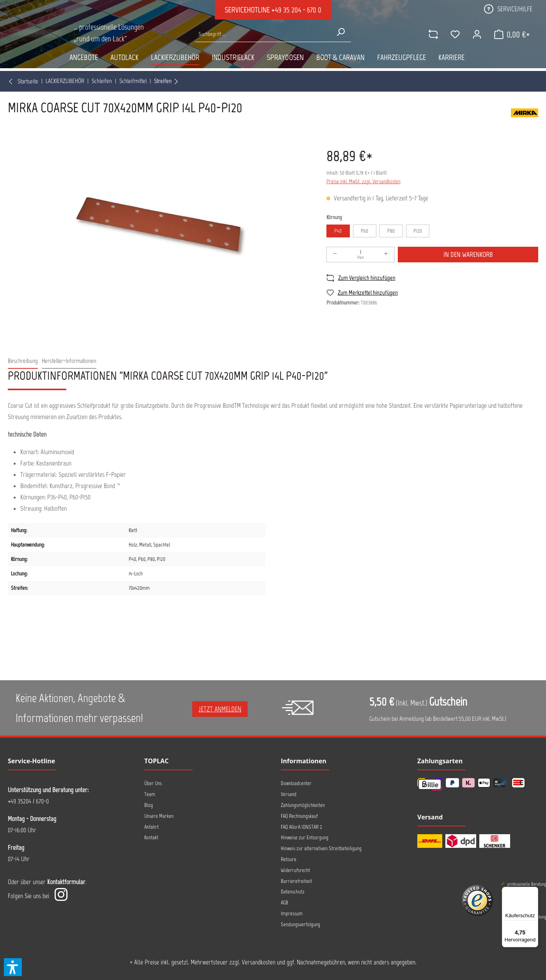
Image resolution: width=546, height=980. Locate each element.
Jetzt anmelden (220, 709)
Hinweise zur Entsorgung (305, 838)
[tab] (23, 361)
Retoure (289, 859)
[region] (159, 226)
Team (150, 794)
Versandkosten (259, 962)
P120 (418, 231)
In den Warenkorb (468, 255)
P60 (364, 231)
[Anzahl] (361, 255)
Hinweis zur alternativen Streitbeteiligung (321, 848)
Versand (289, 794)
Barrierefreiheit (296, 881)
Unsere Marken (159, 816)
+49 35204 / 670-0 (28, 801)
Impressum (292, 914)
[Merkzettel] (454, 47)
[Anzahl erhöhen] (386, 255)
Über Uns (153, 783)
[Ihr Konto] (475, 47)
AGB (285, 903)
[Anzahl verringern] (335, 255)
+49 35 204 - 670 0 (296, 10)
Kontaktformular (66, 882)
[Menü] (534, 892)
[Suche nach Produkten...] (263, 47)
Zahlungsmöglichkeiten (303, 805)
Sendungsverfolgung (300, 924)
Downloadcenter (296, 783)
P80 (391, 231)
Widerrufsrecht (295, 870)
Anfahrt (152, 827)
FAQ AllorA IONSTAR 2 (301, 827)
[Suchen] (340, 44)
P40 (338, 231)
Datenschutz (293, 892)
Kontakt (151, 838)
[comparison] (432, 47)
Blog (149, 805)
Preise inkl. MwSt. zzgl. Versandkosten (363, 181)
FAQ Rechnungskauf (299, 816)
